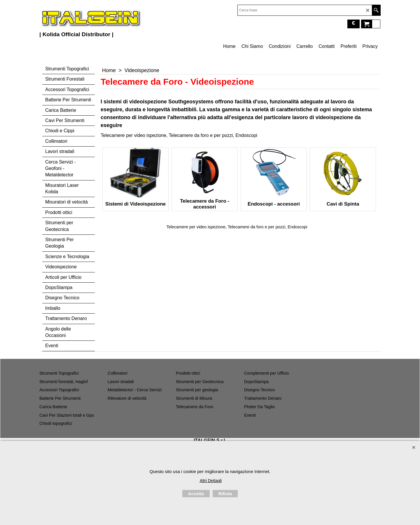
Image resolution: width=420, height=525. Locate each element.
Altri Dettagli (211, 481)
